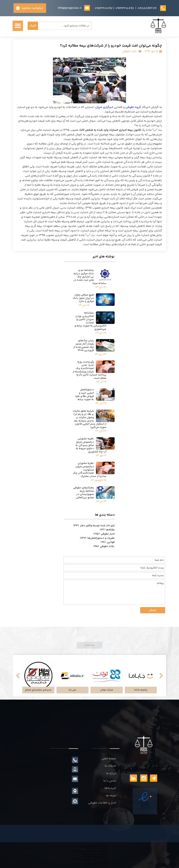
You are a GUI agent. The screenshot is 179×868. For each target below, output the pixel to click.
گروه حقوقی (133, 107)
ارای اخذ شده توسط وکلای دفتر (94, 526)
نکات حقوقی (130, 51)
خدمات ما (110, 766)
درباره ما (111, 773)
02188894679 (147, 8)
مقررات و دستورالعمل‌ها (97, 538)
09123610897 (104, 8)
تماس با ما (110, 781)
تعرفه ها (111, 796)
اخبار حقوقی (104, 534)
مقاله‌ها (107, 530)
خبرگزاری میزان (104, 107)
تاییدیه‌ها (110, 788)
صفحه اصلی (109, 759)
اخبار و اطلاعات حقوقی (102, 803)
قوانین (108, 542)
